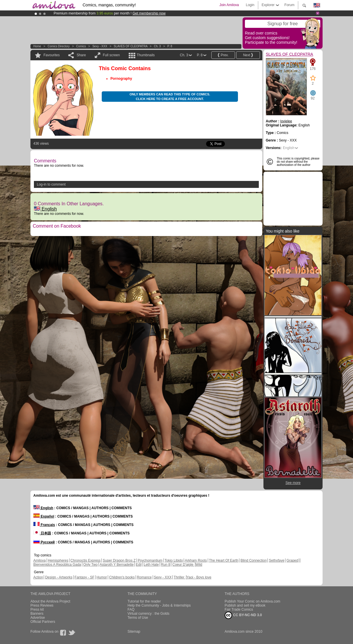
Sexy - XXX (100, 46)
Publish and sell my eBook (245, 605)
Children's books (122, 577)
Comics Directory (59, 46)
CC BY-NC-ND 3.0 (243, 615)
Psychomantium (150, 560)
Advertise (38, 618)
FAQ (131, 609)
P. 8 (170, 46)
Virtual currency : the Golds (149, 614)
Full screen (111, 55)
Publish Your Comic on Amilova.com (252, 601)
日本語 (42, 533)
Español (44, 516)
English (45, 209)
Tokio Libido (174, 560)
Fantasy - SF (84, 577)
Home (37, 46)
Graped (292, 560)
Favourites (52, 55)
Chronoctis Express (85, 560)
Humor (102, 577)
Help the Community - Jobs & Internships (159, 605)
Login (250, 5)
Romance (144, 577)
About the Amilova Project (50, 601)
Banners (37, 614)
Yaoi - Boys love (199, 577)
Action (38, 577)
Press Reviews (42, 605)
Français (44, 525)
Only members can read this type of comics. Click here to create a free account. (170, 97)
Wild (199, 565)
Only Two (90, 565)
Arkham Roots (196, 560)
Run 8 (165, 565)
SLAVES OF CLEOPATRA (130, 46)
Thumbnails (146, 55)
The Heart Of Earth (224, 560)
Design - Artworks (59, 577)
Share (81, 55)
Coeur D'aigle (183, 565)
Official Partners (43, 622)
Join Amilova (229, 5)
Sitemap (134, 632)
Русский (44, 542)
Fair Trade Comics (239, 609)
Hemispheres (58, 560)
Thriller (179, 577)
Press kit (37, 609)
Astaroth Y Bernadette (117, 565)
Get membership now (149, 13)
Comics (81, 46)
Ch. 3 (157, 46)
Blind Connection (254, 560)
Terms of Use (138, 618)
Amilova (40, 560)
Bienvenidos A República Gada (57, 565)
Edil (139, 565)
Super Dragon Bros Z (119, 560)
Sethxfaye (277, 560)
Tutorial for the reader (144, 601)
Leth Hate (151, 565)
